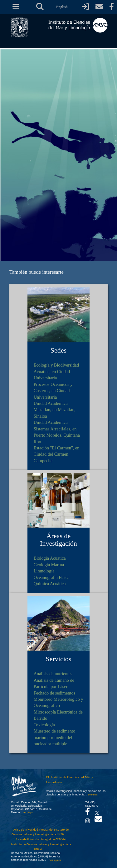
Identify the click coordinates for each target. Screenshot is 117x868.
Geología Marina (49, 565)
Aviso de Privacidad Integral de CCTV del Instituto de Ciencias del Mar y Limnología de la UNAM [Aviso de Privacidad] (41, 844)
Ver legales (55, 860)
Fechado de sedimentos (54, 693)
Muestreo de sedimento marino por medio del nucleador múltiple (54, 737)
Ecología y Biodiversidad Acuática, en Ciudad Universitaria (56, 371)
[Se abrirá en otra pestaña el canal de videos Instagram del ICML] (88, 819)
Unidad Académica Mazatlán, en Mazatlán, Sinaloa (55, 410)
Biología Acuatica (50, 558)
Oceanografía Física (52, 577)
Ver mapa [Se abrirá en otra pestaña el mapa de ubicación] (28, 812)
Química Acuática (50, 584)
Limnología (44, 571)
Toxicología (44, 725)
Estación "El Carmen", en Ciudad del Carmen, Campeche (57, 454)
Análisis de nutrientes (53, 674)
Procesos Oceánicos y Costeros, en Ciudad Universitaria (53, 391)
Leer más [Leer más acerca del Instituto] (93, 795)
